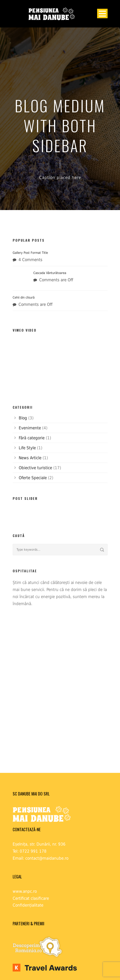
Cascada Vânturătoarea (50, 273)
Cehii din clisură (24, 297)
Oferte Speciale (33, 478)
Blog (23, 418)
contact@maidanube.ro (47, 858)
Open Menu (102, 13)
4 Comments (30, 260)
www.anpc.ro (25, 891)
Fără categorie (32, 438)
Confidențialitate (28, 905)
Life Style (27, 448)
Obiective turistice (35, 468)
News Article (30, 458)
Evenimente (30, 428)
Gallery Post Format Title (30, 253)
